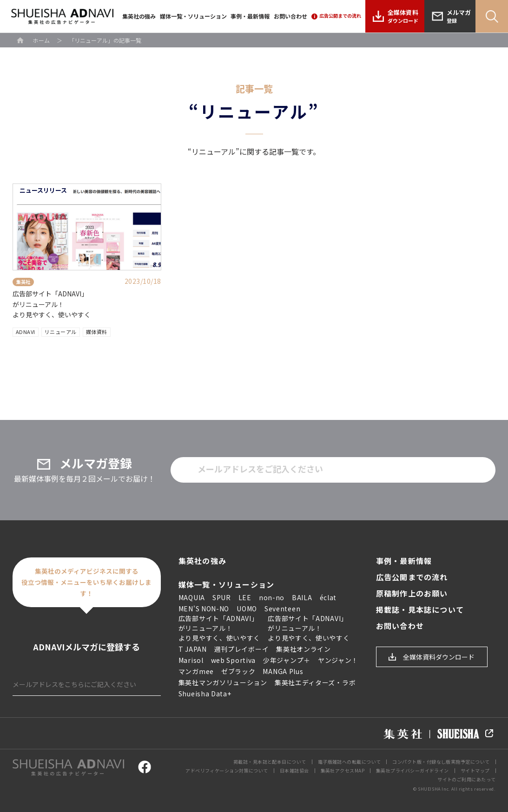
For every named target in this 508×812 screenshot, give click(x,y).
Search (492, 16)
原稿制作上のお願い (412, 593)
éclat (328, 597)
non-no (272, 597)
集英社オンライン (303, 649)
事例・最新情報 (250, 16)
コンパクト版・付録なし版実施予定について (441, 762)
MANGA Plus (283, 671)
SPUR (222, 597)
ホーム (41, 40)
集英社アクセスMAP (343, 770)
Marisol (191, 660)
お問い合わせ (290, 16)
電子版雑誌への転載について (350, 762)
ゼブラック (238, 671)
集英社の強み (139, 16)
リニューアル (61, 332)
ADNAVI (26, 332)
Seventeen (282, 609)
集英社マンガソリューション (223, 682)
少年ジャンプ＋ (287, 660)
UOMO (247, 609)
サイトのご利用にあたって (466, 779)
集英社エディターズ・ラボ (315, 682)
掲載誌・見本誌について (420, 610)
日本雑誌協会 (294, 770)
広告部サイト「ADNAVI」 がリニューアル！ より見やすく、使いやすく (52, 304)
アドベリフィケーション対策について (227, 770)
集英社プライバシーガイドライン (412, 770)
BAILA (302, 597)
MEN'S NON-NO (204, 609)
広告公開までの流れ (412, 577)
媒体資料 (97, 332)
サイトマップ (475, 770)
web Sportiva (233, 660)
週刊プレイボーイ (242, 649)
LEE (245, 597)
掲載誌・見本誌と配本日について (270, 762)
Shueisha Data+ (205, 694)
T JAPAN (193, 649)
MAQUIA (192, 597)
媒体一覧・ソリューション (193, 16)
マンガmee (196, 671)
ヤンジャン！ (338, 660)
